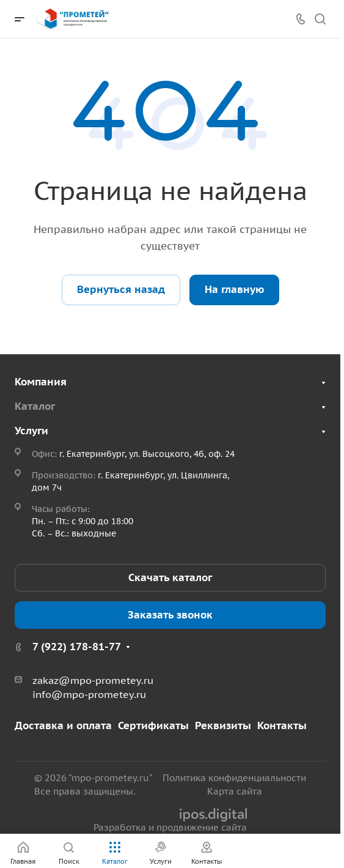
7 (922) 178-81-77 (77, 647)
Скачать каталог (170, 577)
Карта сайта (235, 791)
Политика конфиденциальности (234, 778)
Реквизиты (223, 725)
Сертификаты (153, 725)
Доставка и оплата (63, 725)
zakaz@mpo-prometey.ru (93, 680)
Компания (41, 382)
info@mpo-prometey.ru (89, 694)
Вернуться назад (121, 289)
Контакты (282, 725)
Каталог (35, 406)
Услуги (31, 431)
